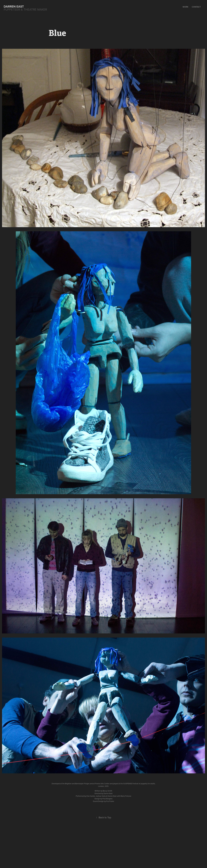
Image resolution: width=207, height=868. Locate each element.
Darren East (14, 6)
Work (185, 7)
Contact (196, 7)
